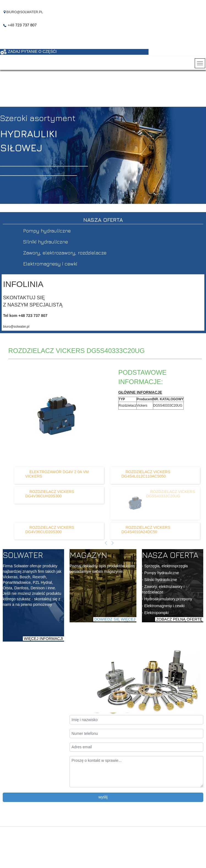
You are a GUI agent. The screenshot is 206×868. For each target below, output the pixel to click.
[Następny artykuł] (112, 543)
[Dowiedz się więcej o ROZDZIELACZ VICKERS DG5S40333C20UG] (131, 503)
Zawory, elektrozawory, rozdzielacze (65, 253)
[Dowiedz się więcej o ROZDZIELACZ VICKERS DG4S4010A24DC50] (146, 530)
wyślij (103, 797)
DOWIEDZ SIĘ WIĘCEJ (115, 619)
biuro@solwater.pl (16, 327)
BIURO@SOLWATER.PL (25, 12)
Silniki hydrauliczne (46, 242)
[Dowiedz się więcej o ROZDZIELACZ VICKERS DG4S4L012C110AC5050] (146, 474)
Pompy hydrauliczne (47, 231)
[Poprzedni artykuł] (106, 543)
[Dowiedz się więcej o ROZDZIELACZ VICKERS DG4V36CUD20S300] (50, 530)
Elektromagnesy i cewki (50, 264)
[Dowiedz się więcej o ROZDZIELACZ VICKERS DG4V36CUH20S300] (50, 494)
